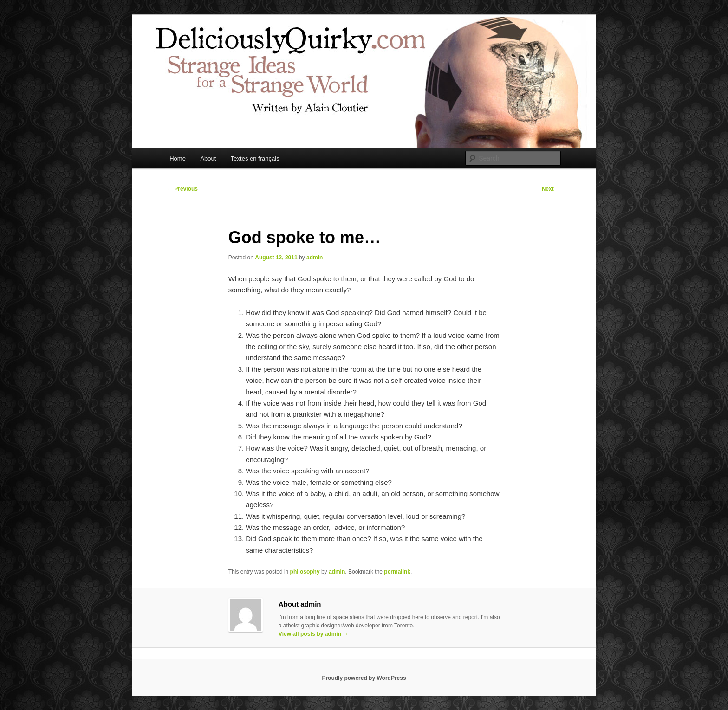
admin (315, 258)
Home (178, 158)
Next (551, 189)
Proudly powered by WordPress (364, 678)
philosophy (305, 572)
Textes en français (255, 158)
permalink (397, 572)
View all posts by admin (314, 634)
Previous (182, 189)
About (208, 158)
